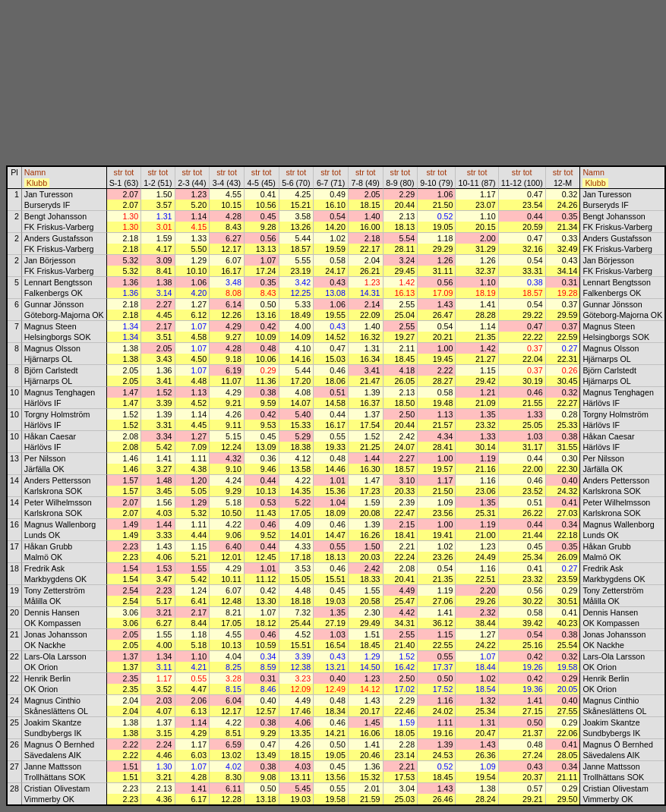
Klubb (37, 183)
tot (129, 172)
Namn (35, 172)
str (118, 172)
